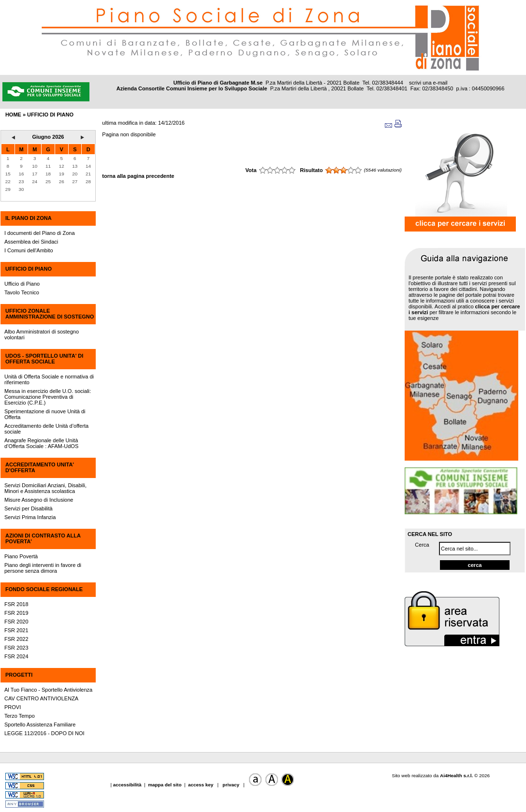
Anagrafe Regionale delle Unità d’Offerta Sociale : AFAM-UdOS (41, 443)
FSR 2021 (16, 630)
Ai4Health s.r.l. (456, 776)
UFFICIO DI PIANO (29, 269)
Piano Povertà (21, 556)
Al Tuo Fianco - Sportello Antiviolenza (48, 690)
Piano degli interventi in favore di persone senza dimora (43, 568)
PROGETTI (19, 675)
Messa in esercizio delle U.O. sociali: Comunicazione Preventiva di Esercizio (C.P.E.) (48, 397)
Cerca (422, 545)
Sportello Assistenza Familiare (40, 725)
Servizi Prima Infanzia (30, 517)
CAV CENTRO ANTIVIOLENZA (41, 698)
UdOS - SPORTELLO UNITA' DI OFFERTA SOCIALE (44, 359)
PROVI (13, 707)
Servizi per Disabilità (29, 508)
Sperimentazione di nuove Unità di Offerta (45, 414)
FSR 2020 (16, 622)
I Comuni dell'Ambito (29, 250)
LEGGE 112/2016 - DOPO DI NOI (44, 733)
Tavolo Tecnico (22, 292)
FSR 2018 (16, 604)
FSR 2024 (16, 656)
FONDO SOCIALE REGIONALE (44, 589)
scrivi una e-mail (428, 83)
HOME (13, 115)
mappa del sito (165, 785)
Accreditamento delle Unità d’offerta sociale (46, 429)
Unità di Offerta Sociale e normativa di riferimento (49, 379)
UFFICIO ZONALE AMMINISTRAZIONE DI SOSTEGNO (50, 314)
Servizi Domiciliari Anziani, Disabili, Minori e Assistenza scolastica (45, 488)
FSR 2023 (16, 648)
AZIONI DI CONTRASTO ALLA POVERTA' (43, 538)
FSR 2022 (16, 639)
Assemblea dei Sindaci (31, 242)
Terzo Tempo (20, 716)
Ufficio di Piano (22, 284)
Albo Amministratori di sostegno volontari (42, 334)
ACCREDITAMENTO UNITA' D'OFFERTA (40, 467)
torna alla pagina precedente (138, 176)
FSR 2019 (16, 613)
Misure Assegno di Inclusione (39, 500)
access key (201, 785)
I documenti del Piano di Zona (40, 233)
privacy (231, 785)
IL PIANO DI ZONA (29, 218)
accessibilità (128, 785)
